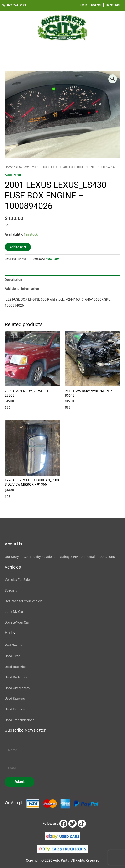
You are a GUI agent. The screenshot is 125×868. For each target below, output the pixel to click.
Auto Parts (23, 167)
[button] (62, 51)
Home (9, 167)
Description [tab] (13, 280)
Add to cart (18, 247)
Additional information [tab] (22, 289)
